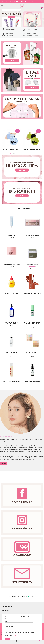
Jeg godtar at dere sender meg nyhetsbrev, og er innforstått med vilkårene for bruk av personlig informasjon (19, 634)
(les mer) (14, 635)
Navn (19, 623)
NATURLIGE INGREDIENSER (11, 1)
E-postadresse (19, 628)
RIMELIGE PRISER (36, 1)
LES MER (4, 463)
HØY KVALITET (25, 1)
